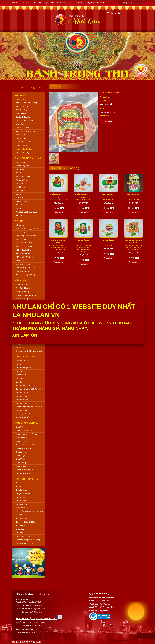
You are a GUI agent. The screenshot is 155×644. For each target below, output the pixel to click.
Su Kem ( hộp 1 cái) (23, 536)
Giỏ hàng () (115, 13)
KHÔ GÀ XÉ (21, 261)
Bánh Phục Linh (22, 515)
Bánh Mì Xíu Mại (22, 403)
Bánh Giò (20, 208)
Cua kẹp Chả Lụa (22, 361)
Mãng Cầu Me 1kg (23, 292)
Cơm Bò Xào (21, 459)
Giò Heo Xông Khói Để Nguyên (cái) (29, 351)
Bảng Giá (37, 2)
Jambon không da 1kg (24, 142)
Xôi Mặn (19, 194)
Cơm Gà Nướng (22, 466)
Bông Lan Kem (21, 490)
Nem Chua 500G (22, 99)
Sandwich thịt (21, 371)
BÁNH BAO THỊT (22, 198)
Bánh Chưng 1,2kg (23, 162)
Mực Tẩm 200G (22, 232)
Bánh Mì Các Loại (25, 357)
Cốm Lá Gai (20, 508)
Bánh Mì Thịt (21, 382)
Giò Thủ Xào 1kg (22, 145)
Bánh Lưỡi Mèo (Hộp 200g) (26, 543)
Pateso (19, 364)
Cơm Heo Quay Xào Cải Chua (27, 434)
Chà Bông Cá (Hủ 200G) (25, 271)
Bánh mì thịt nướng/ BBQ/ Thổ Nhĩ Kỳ (30, 389)
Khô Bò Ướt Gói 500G (24, 246)
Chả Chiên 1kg (21, 110)
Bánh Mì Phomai (22, 396)
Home (15, 2)
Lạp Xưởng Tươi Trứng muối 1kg (28, 236)
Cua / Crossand (22, 483)
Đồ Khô (19, 221)
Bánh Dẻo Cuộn (22, 519)
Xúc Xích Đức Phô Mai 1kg (26, 131)
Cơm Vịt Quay (21, 463)
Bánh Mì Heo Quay (23, 386)
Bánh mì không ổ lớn (24, 368)
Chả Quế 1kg (21, 113)
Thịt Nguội (21, 95)
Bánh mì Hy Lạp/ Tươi (24, 400)
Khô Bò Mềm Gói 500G (24, 257)
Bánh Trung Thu (64, 2)
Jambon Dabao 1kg (23, 117)
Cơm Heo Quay (22, 438)
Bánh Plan (20, 533)
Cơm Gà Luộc (21, 452)
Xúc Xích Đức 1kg (23, 153)
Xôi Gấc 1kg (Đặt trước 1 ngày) (27, 212)
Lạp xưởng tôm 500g (24, 239)
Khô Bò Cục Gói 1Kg (24, 250)
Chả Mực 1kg (21, 138)
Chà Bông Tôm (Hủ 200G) (25, 275)
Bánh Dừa (20, 487)
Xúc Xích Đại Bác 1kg (24, 149)
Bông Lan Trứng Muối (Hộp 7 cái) (28, 540)
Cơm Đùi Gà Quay (23, 441)
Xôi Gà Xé (20, 173)
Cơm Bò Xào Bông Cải (24, 431)
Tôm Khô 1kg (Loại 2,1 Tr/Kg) (27, 268)
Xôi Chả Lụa (21, 184)
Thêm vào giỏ (58, 213)
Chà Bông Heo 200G (24, 264)
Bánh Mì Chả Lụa (22, 393)
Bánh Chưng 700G (23, 166)
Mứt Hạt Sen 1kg (22, 299)
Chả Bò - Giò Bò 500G (24, 128)
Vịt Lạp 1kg (20, 225)
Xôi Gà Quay (21, 187)
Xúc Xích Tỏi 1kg (22, 106)
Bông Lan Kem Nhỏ (23, 494)
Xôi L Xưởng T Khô (23, 176)
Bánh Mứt (21, 281)
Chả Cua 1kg (21, 135)
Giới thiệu (25, 2)
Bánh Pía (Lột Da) (23, 504)
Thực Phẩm (49, 2)
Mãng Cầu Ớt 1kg (22, 285)
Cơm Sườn (20, 427)
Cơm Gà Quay (21, 456)
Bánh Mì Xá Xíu (22, 410)
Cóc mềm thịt (21, 378)
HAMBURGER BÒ (23, 418)
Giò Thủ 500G (21, 124)
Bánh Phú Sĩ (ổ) (22, 526)
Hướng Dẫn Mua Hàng (95, 2)
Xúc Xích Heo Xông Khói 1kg (26, 103)
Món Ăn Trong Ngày (27, 423)
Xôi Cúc (19, 205)
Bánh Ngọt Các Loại (27, 479)
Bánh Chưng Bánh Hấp (28, 158)
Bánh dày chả (21, 169)
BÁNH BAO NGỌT (23, 201)
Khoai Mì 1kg (21, 216)
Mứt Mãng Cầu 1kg (23, 288)
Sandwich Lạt (21, 375)
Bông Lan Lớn (21, 501)
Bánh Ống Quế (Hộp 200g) (26, 522)
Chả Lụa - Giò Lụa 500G (25, 121)
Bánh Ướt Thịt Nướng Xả (25, 470)
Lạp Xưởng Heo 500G (24, 243)
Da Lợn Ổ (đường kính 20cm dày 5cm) (30, 511)
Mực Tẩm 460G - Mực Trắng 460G (28, 229)
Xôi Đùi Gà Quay (22, 180)
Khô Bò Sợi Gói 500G (24, 254)
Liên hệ (78, 2)
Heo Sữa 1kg (21, 347)
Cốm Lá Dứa (21, 529)
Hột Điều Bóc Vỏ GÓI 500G (26, 295)
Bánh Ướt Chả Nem (23, 473)
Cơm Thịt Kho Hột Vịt (24, 448)
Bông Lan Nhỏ (21, 497)
